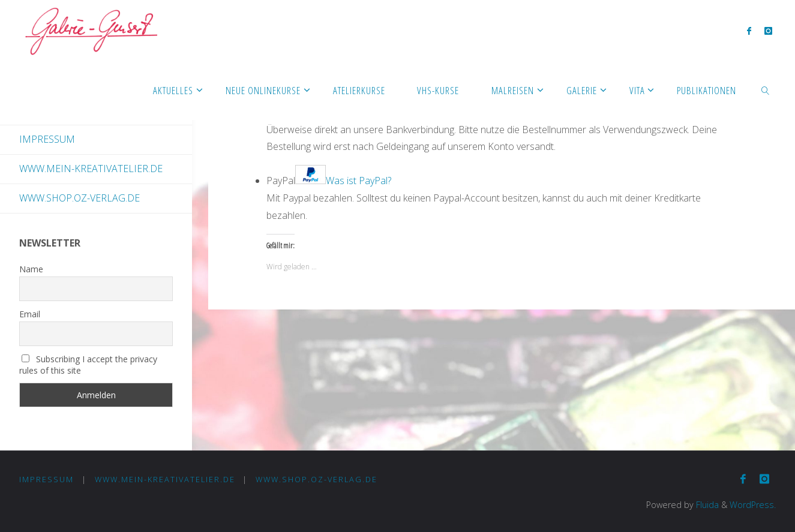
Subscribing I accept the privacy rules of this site (88, 365)
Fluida (706, 505)
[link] (766, 90)
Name (31, 269)
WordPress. (753, 505)
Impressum (47, 139)
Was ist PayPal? (358, 181)
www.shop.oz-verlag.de (79, 198)
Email (30, 314)
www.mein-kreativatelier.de (91, 169)
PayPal (329, 181)
